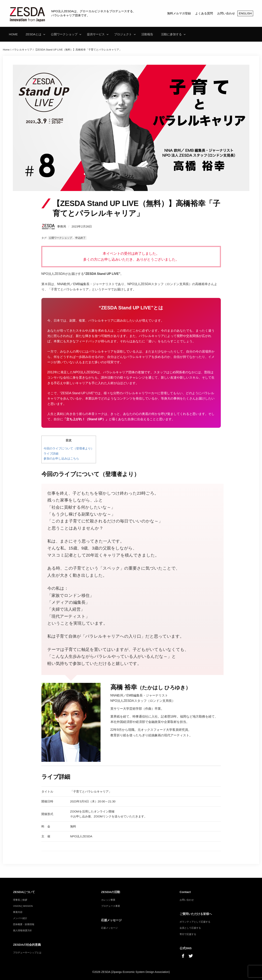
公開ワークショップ (64, 34)
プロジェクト (123, 34)
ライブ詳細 (51, 453)
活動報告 (147, 34)
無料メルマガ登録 (179, 13)
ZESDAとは (34, 34)
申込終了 (80, 238)
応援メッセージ (109, 928)
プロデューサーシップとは (27, 953)
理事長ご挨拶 (20, 900)
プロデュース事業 (111, 906)
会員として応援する (190, 928)
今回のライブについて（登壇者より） (69, 448)
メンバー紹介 (20, 918)
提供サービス (96, 34)
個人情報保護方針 (22, 930)
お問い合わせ (226, 13)
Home (13, 34)
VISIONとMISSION (23, 906)
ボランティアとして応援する (195, 922)
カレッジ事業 (108, 900)
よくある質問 (204, 13)
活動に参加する (171, 34)
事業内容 (18, 912)
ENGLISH (245, 13)
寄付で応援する (188, 934)
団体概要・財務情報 (24, 924)
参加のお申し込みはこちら (61, 458)
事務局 (54, 226)
